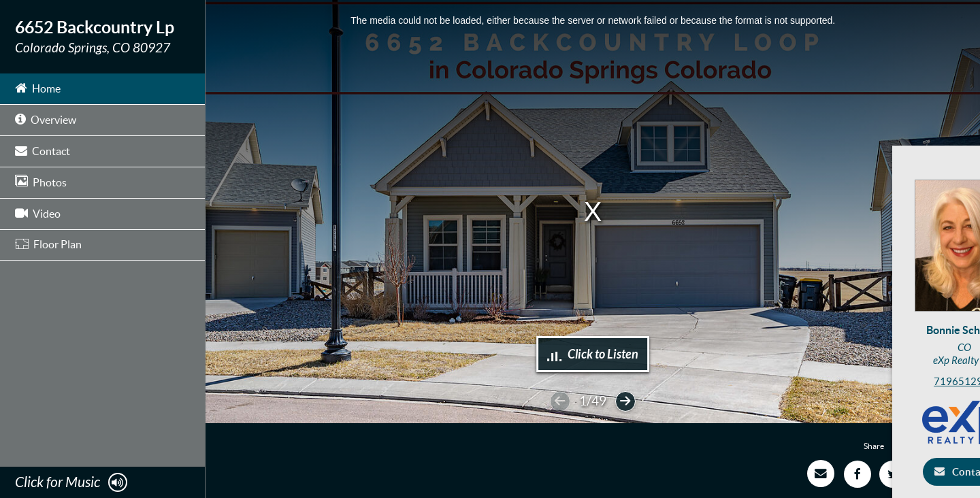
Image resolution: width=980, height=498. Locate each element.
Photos (41, 181)
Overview (46, 119)
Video (38, 213)
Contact (43, 150)
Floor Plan (48, 244)
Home (38, 87)
